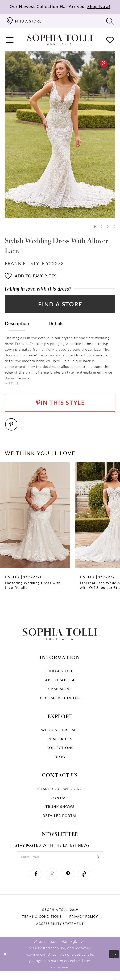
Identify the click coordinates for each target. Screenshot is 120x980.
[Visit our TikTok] (86, 882)
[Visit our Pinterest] (69, 882)
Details (56, 326)
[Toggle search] (110, 21)
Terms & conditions (42, 925)
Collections (60, 754)
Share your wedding (60, 795)
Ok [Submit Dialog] (114, 963)
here (65, 975)
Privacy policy (84, 925)
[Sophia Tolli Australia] (60, 40)
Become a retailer (60, 704)
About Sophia (60, 686)
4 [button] (114, 227)
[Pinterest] (103, 63)
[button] (10, 40)
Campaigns (60, 695)
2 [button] (101, 227)
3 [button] (107, 227)
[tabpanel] (60, 135)
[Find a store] (24, 21)
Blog (60, 763)
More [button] (15, 386)
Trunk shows (60, 813)
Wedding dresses (60, 736)
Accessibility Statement (60, 932)
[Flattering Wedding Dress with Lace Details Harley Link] (35, 536)
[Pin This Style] (60, 407)
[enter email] (60, 864)
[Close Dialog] (5, 963)
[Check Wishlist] (110, 40)
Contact (60, 804)
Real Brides (60, 745)
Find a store (60, 677)
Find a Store (60, 305)
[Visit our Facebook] (34, 882)
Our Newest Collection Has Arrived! (60, 6)
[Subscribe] (102, 864)
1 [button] (94, 227)
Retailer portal (60, 822)
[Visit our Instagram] (51, 882)
